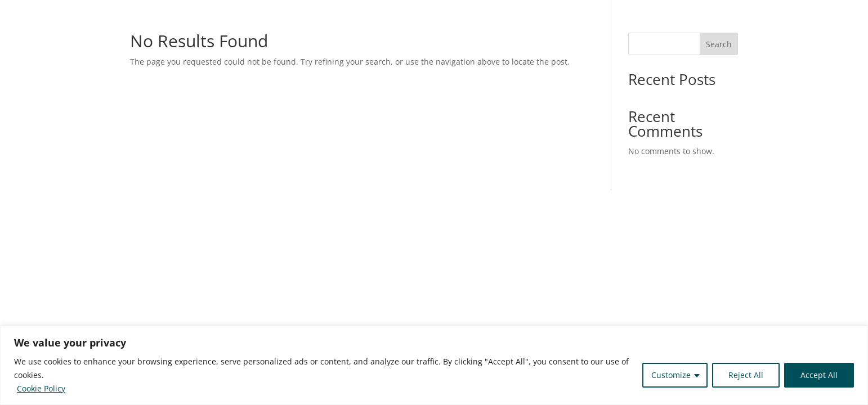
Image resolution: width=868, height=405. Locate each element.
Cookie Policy (41, 388)
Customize (671, 375)
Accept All (819, 375)
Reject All (746, 375)
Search (719, 44)
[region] (434, 365)
